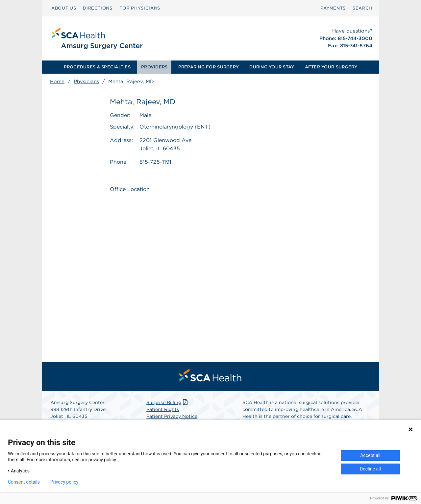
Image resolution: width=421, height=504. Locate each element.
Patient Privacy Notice (172, 416)
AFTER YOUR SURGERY (331, 67)
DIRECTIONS (98, 8)
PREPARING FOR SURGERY (209, 67)
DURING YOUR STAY (272, 67)
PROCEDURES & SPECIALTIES (97, 67)
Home (57, 82)
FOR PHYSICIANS (140, 8)
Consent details (24, 482)
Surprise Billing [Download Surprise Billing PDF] (168, 402)
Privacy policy (64, 482)
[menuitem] (64, 8)
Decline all (370, 469)
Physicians (86, 82)
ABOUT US (64, 8)
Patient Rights (163, 409)
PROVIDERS (154, 67)
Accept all (370, 455)
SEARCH (362, 8)
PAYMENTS (333, 8)
